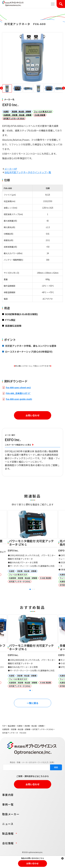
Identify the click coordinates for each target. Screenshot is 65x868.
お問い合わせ (33, 415)
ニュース (8, 824)
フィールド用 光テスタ (43, 111)
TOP (4, 726)
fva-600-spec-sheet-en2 (18, 387)
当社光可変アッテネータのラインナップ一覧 (28, 172)
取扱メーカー (11, 814)
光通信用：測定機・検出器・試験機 (17, 115)
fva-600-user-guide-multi (19, 399)
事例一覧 (8, 804)
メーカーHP (11, 169)
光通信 (6, 111)
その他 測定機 (40, 115)
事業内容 (8, 795)
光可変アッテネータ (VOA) (14, 118)
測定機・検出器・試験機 (21, 111)
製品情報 (11, 726)
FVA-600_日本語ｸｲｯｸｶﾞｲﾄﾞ (18, 393)
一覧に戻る (33, 703)
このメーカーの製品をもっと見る (18, 445)
